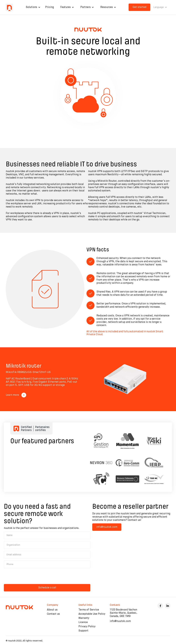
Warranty (84, 618)
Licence (83, 622)
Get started (139, 7)
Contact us (53, 614)
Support (83, 631)
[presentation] (28, 576)
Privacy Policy (87, 627)
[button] (33, 7)
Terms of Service (89, 610)
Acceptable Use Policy (92, 614)
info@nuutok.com (107, 527)
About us (52, 610)
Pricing (50, 7)
